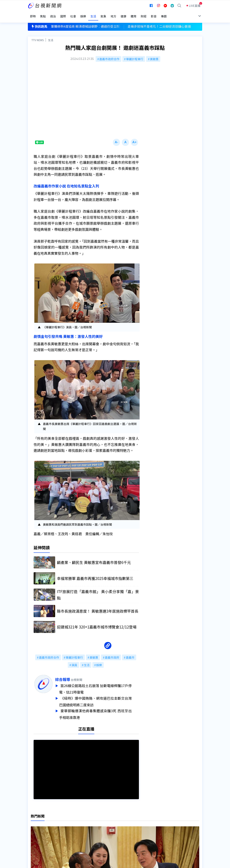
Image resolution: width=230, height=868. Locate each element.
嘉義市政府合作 (109, 54)
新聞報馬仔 (73, 830)
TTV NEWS (38, 35)
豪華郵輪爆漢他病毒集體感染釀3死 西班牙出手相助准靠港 (103, 708)
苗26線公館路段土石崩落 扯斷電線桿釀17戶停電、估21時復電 (103, 684)
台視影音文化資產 (39, 820)
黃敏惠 (154, 54)
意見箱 (70, 825)
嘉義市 (130, 653)
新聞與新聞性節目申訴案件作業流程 (126, 825)
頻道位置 (34, 825)
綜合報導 (70, 675)
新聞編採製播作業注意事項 (120, 820)
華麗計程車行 (135, 54)
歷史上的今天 (74, 835)
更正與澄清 (73, 820)
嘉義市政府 (112, 653)
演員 (74, 660)
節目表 (32, 830)
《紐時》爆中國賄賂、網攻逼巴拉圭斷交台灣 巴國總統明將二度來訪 (103, 696)
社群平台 (34, 835)
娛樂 (99, 660)
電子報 (107, 830)
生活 (51, 35)
